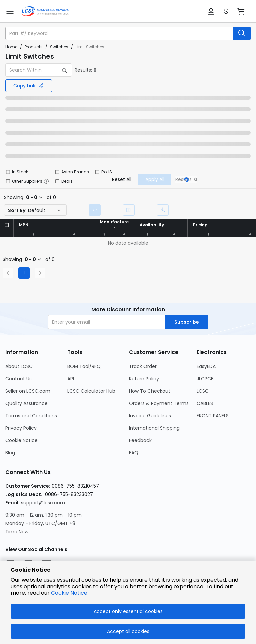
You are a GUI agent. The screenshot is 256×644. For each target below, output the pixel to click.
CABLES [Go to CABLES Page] (205, 403)
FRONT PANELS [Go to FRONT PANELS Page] (213, 416)
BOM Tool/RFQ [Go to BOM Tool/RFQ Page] (84, 366)
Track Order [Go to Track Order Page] (143, 366)
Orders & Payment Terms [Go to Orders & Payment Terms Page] (159, 403)
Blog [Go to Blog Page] (10, 453)
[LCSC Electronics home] (45, 11)
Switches (59, 47)
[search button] (242, 33)
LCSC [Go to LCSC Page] (203, 391)
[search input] (120, 33)
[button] (211, 11)
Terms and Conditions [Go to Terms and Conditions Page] (31, 416)
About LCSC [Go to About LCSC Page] (19, 366)
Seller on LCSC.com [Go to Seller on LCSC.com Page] (28, 391)
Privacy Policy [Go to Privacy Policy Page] (21, 428)
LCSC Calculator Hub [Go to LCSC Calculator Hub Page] (91, 391)
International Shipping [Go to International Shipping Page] (154, 428)
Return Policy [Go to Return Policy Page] (144, 379)
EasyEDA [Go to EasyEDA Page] (206, 366)
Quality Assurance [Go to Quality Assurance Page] (26, 403)
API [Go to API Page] (71, 379)
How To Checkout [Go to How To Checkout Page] (150, 391)
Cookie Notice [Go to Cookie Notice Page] (21, 440)
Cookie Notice (69, 593)
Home (11, 47)
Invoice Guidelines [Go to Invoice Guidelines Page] (150, 416)
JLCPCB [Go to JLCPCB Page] (205, 379)
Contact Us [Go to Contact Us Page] (18, 379)
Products (34, 47)
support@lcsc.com (43, 503)
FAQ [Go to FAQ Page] (134, 453)
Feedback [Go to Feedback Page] (140, 440)
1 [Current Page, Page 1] (24, 273)
